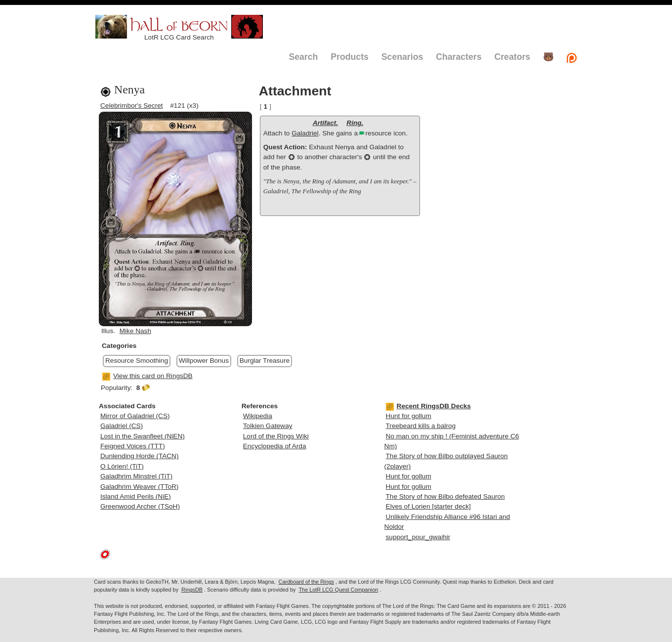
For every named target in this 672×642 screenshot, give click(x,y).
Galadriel (305, 133)
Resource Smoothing (137, 361)
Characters (459, 57)
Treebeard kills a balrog (421, 426)
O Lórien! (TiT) (122, 466)
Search (303, 57)
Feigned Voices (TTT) (133, 446)
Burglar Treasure (265, 361)
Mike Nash (135, 331)
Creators (512, 57)
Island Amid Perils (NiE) (136, 496)
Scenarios (402, 57)
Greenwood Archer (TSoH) (140, 506)
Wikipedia (258, 416)
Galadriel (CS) (122, 426)
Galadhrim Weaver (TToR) (139, 487)
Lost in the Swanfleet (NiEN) (143, 436)
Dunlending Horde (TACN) (139, 456)
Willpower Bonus (204, 361)
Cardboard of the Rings (306, 582)
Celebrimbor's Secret (132, 106)
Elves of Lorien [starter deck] (428, 506)
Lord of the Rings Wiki (276, 436)
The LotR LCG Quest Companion (338, 590)
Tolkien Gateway (268, 426)
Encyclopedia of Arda (275, 446)
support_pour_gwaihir (418, 537)
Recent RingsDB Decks (428, 406)
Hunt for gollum (409, 416)
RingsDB (192, 590)
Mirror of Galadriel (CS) (135, 416)
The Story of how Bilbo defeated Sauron (445, 496)
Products (350, 57)
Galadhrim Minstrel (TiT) (136, 476)
